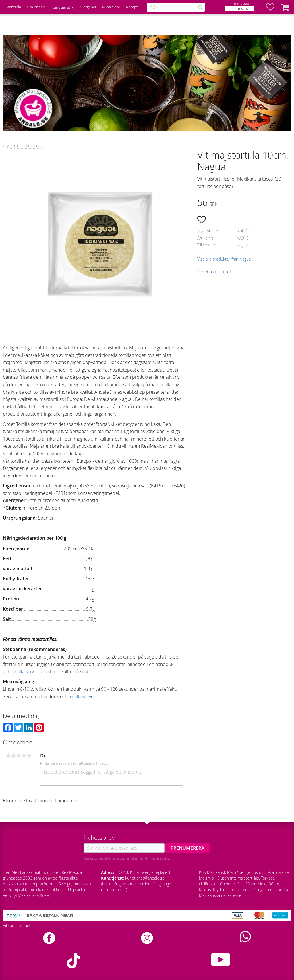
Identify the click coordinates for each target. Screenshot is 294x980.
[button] (273, 7)
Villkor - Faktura (17, 925)
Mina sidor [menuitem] (111, 7)
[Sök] (200, 7)
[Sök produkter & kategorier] (176, 7)
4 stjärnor (24, 756)
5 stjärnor (29, 756)
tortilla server (25, 671)
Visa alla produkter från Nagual (224, 259)
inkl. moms (239, 8)
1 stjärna (8, 756)
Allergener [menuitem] (88, 7)
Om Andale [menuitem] (36, 7)
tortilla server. (83, 696)
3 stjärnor (19, 756)
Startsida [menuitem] (13, 7)
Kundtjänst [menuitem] (61, 7)
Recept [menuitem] (132, 7)
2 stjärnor (13, 756)
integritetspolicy (159, 858)
